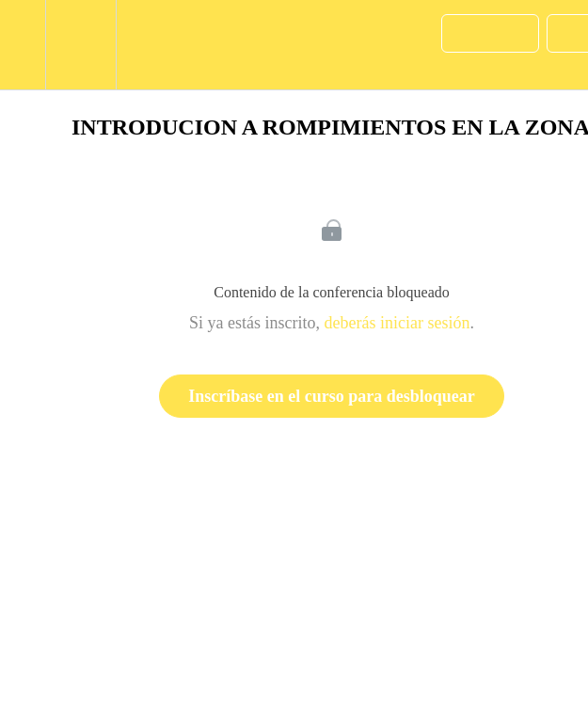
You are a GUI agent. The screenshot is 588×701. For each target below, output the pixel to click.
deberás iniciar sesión (397, 323)
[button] (23, 45)
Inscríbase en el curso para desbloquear (332, 396)
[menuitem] (80, 45)
